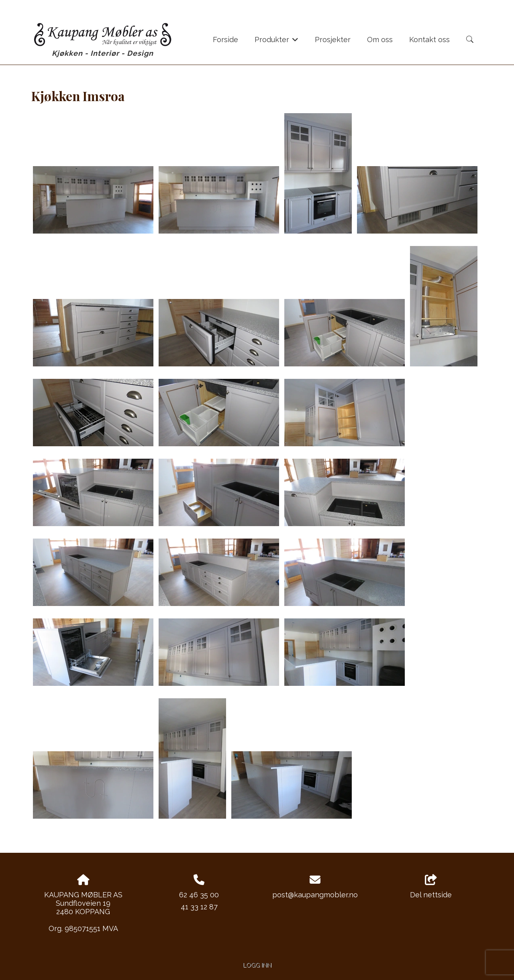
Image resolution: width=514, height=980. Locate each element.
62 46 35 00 (199, 895)
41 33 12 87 (199, 907)
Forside (225, 40)
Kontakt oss (429, 40)
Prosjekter (333, 40)
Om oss (380, 40)
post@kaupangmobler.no (315, 895)
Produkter (276, 42)
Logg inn (257, 965)
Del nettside (431, 887)
